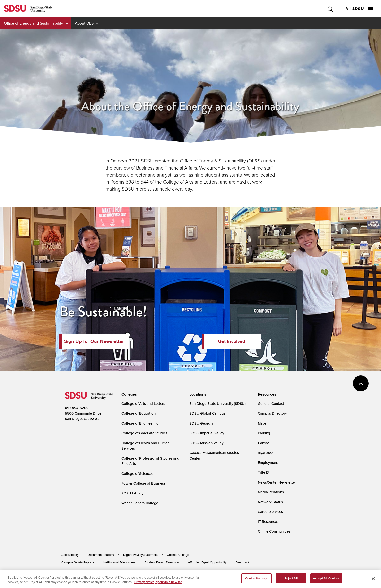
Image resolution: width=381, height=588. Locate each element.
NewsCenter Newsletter (277, 482)
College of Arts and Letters (143, 404)
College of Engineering (140, 423)
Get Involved (232, 341)
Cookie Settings (178, 555)
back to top (361, 383)
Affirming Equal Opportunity (207, 562)
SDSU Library (132, 493)
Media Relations (271, 492)
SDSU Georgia (201, 423)
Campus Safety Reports (78, 562)
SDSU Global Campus (207, 413)
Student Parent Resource (162, 562)
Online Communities (274, 531)
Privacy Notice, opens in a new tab (158, 584)
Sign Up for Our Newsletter (94, 341)
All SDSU (359, 9)
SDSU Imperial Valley (207, 433)
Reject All (291, 581)
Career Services (270, 512)
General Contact (271, 404)
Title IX (264, 472)
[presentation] (128, 394)
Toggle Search (331, 9)
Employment (268, 463)
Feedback (243, 562)
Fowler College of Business (143, 483)
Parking (264, 433)
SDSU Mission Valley (206, 443)
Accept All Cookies (326, 581)
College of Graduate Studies (144, 433)
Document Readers (101, 555)
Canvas (264, 443)
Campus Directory (272, 413)
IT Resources (268, 522)
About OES (84, 23)
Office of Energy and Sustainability (33, 23)
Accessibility (70, 555)
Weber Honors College (140, 503)
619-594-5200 (77, 408)
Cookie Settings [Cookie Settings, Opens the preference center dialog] (256, 581)
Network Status (270, 502)
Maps (262, 423)
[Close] (373, 581)
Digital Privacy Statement (140, 555)
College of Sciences (137, 473)
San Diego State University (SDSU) (218, 404)
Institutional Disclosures (119, 562)
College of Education (139, 413)
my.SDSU (265, 453)
